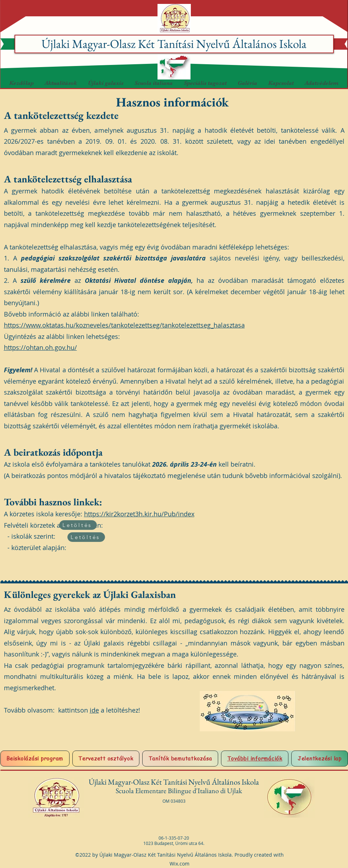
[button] (106, 83)
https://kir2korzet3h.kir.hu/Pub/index (139, 514)
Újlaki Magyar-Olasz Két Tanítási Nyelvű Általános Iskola (174, 44)
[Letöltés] (78, 525)
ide (94, 710)
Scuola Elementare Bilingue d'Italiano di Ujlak (179, 791)
